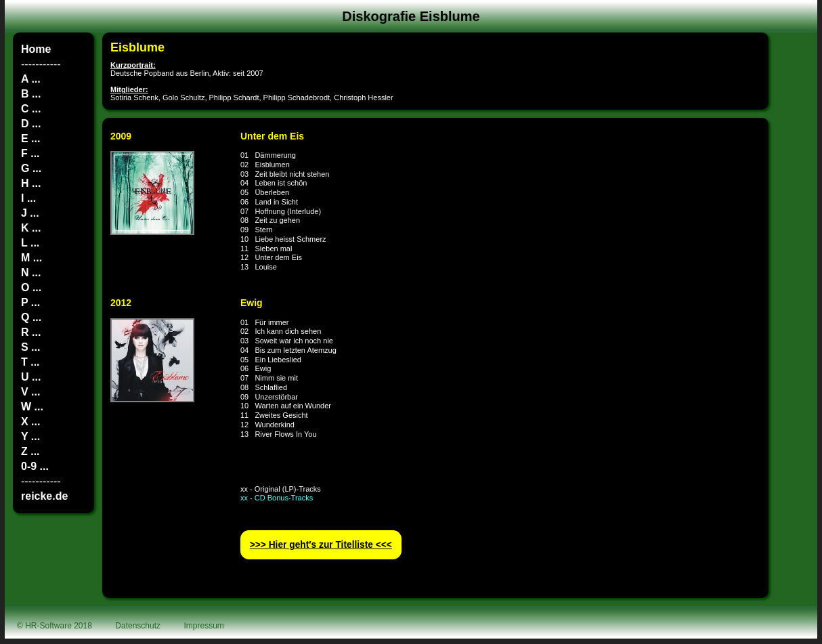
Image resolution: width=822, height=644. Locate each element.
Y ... (30, 436)
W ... (32, 407)
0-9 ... (35, 466)
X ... (30, 422)
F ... (30, 153)
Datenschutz (138, 626)
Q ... (31, 317)
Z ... (30, 451)
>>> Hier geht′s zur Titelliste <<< (321, 545)
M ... (31, 258)
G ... (31, 168)
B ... (31, 94)
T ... (30, 362)
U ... (31, 377)
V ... (30, 392)
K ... (31, 228)
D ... (31, 124)
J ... (30, 213)
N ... (31, 273)
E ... (30, 138)
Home (36, 49)
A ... (31, 79)
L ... (30, 243)
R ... (31, 332)
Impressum (204, 626)
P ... (30, 302)
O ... (31, 287)
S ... (30, 347)
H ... (31, 183)
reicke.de (44, 496)
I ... (28, 198)
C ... (31, 109)
